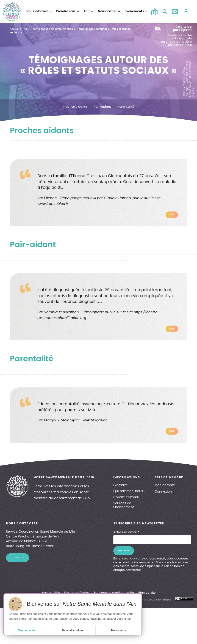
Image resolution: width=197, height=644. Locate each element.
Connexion (163, 492)
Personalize (119, 630)
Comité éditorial (126, 497)
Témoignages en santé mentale (53, 29)
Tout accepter (27, 630)
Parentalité (126, 107)
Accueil (15, 29)
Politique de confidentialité (114, 593)
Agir (26, 29)
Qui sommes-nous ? (129, 491)
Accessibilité (50, 593)
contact (18, 558)
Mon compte (165, 485)
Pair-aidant (102, 107)
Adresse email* (126, 532)
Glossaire (121, 485)
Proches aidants (75, 107)
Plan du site (147, 593)
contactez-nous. (180, 45)
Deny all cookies (73, 630)
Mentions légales (77, 593)
